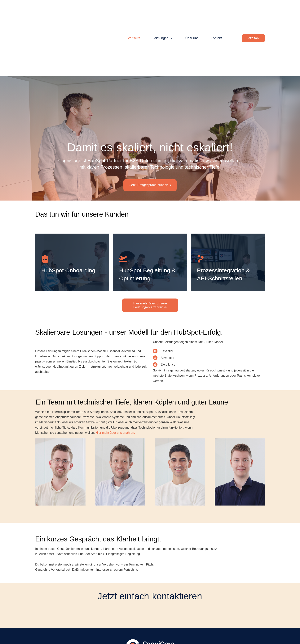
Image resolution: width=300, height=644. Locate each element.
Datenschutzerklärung (150, 633)
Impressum (127, 633)
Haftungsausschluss (180, 633)
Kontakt (112, 633)
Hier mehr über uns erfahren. (115, 386)
